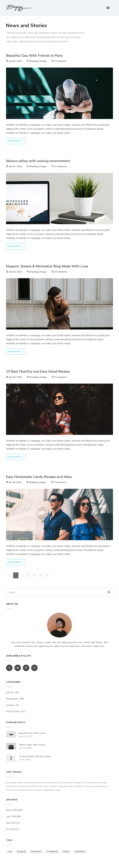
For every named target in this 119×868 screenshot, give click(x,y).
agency (66, 852)
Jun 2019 (10, 829)
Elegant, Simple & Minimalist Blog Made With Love (47, 266)
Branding (34, 61)
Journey (10, 692)
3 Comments (61, 61)
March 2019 (12, 810)
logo (10, 852)
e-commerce (52, 852)
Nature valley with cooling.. (32, 745)
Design (43, 61)
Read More (16, 141)
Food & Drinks (13, 711)
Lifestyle (10, 705)
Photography (12, 699)
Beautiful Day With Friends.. (33, 733)
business (22, 852)
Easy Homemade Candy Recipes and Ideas (39, 477)
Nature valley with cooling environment (38, 161)
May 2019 (11, 823)
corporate (36, 852)
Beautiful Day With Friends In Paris (34, 56)
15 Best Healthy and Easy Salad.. (35, 756)
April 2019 (11, 816)
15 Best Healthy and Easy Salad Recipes (38, 371)
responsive (80, 852)
